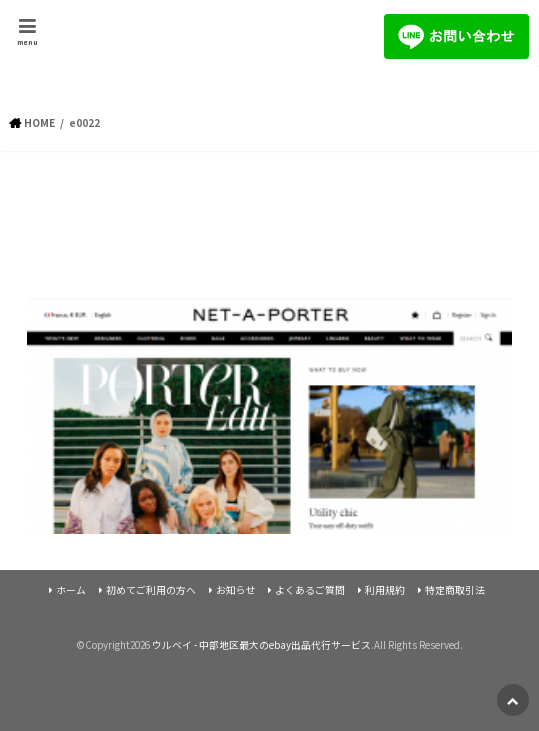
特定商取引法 (455, 590)
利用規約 (385, 590)
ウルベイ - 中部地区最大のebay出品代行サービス (261, 645)
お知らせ (236, 590)
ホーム (71, 590)
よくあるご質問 (310, 590)
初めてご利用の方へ (151, 590)
